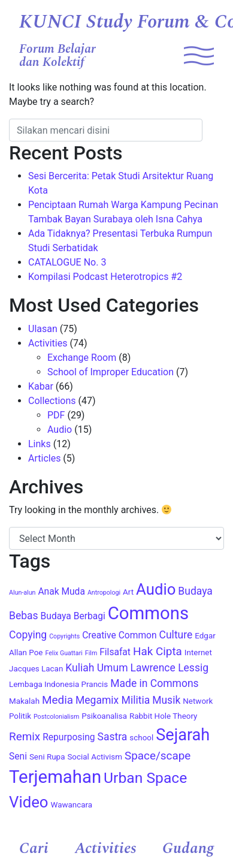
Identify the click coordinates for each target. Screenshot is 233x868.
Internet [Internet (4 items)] (198, 652)
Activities (106, 849)
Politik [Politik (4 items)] (20, 716)
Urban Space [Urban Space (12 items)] (145, 778)
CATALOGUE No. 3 (67, 262)
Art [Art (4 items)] (128, 592)
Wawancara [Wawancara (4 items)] (72, 805)
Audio (60, 430)
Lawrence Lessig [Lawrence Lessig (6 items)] (169, 668)
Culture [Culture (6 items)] (176, 635)
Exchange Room (82, 358)
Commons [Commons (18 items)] (148, 613)
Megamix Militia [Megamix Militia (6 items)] (113, 700)
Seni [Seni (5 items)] (18, 757)
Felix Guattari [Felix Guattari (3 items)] (63, 653)
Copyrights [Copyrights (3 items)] (64, 636)
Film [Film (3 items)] (91, 653)
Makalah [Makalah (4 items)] (24, 701)
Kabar (41, 386)
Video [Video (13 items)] (29, 802)
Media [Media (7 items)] (58, 700)
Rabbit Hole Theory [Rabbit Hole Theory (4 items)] (163, 716)
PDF (56, 415)
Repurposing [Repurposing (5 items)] (69, 737)
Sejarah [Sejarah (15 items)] (183, 735)
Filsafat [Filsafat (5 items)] (115, 652)
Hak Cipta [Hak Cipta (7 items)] (158, 651)
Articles (44, 458)
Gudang (188, 849)
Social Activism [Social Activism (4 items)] (95, 757)
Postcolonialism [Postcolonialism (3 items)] (56, 717)
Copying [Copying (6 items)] (28, 635)
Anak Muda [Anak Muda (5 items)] (61, 592)
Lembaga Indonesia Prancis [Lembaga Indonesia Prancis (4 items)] (58, 684)
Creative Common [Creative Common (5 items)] (119, 635)
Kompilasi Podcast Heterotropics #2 (105, 277)
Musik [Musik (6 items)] (166, 700)
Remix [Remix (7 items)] (25, 736)
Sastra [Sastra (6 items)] (113, 737)
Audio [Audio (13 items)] (156, 589)
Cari (34, 849)
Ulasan (43, 329)
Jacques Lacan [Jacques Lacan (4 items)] (36, 669)
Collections (52, 401)
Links (40, 444)
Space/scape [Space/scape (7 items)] (158, 756)
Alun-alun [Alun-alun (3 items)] (22, 593)
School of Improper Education (111, 372)
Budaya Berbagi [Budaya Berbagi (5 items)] (73, 616)
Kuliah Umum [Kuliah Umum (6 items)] (96, 668)
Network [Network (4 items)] (198, 701)
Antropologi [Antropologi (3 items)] (104, 593)
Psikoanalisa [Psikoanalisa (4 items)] (104, 716)
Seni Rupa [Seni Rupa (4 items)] (47, 757)
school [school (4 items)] (141, 738)
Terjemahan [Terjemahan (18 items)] (55, 777)
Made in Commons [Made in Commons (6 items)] (154, 683)
